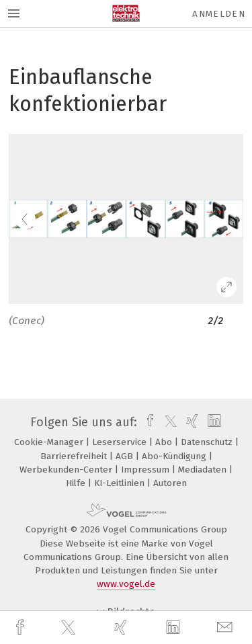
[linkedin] (175, 628)
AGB (126, 456)
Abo (165, 442)
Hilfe (77, 483)
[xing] (122, 628)
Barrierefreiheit (75, 456)
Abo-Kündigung (175, 456)
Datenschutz (208, 442)
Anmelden (219, 14)
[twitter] (70, 628)
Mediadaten (204, 470)
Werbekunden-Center (67, 470)
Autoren (170, 483)
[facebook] (22, 628)
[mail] (226, 628)
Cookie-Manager (50, 442)
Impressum (146, 470)
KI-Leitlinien (121, 483)
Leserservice (121, 442)
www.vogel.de (126, 584)
